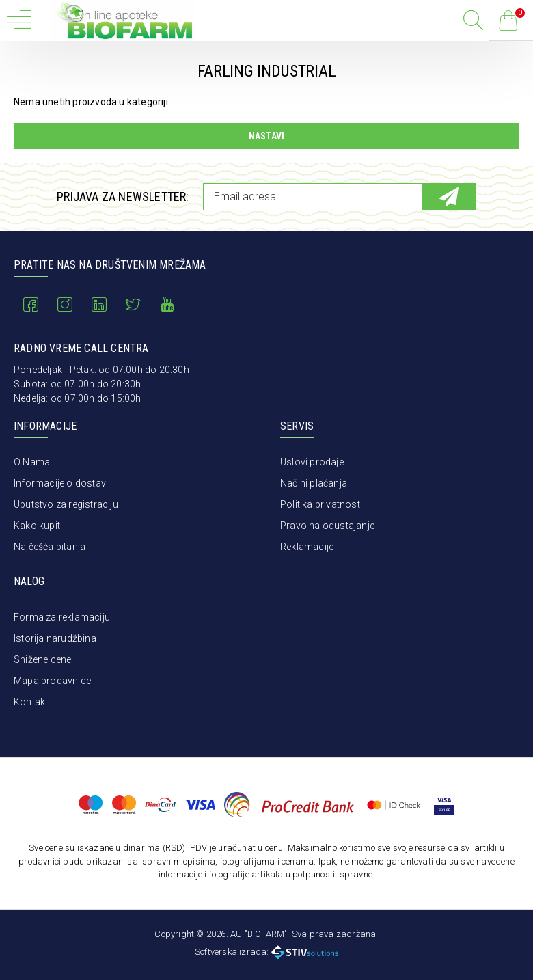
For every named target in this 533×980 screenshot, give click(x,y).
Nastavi (266, 136)
